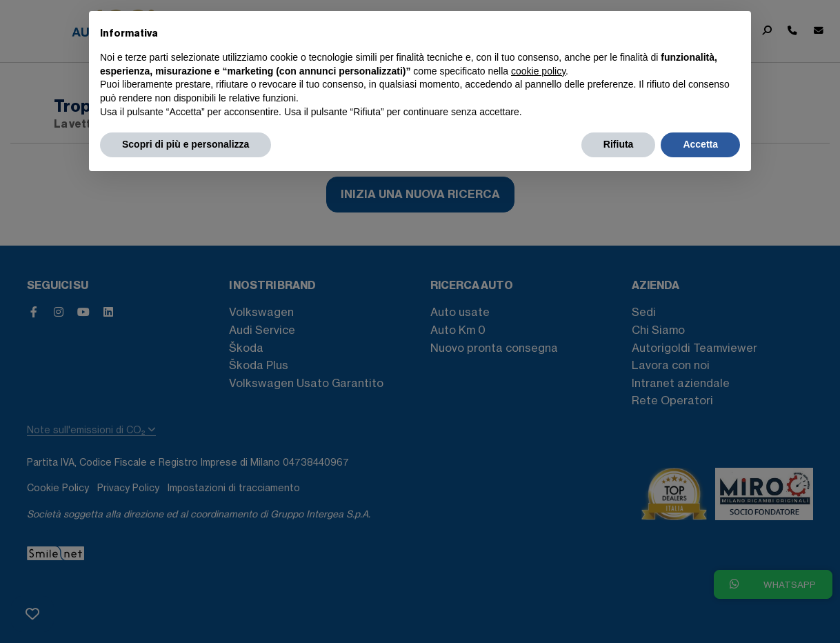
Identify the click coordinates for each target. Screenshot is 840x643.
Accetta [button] (700, 144)
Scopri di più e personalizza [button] (186, 144)
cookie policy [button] (538, 71)
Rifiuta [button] (619, 144)
